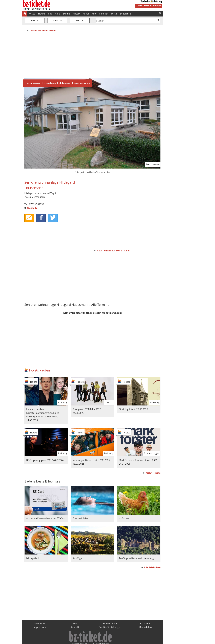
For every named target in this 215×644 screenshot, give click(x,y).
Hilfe (75, 615)
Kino (94, 14)
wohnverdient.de (107, 641)
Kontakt (75, 619)
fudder (91, 641)
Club (58, 14)
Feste (114, 14)
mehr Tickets (153, 464)
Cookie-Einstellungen (110, 619)
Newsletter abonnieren (149, 5)
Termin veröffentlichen (43, 22)
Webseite (32, 199)
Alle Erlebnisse (152, 559)
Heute (32, 14)
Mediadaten (145, 619)
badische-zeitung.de (59, 641)
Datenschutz (110, 615)
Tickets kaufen (39, 362)
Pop (50, 14)
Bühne (66, 14)
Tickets (42, 14)
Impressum (40, 619)
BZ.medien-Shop (128, 641)
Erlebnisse (125, 14)
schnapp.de (79, 641)
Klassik (76, 14)
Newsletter (40, 615)
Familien (104, 14)
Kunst (86, 14)
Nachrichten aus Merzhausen (113, 242)
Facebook (145, 615)
